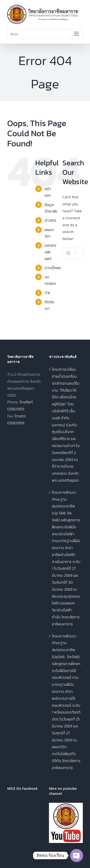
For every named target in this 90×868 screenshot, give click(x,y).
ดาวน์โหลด (53, 268)
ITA (47, 293)
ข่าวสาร (50, 220)
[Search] (68, 253)
